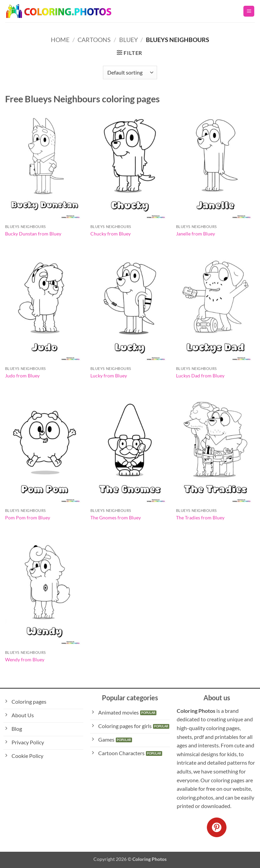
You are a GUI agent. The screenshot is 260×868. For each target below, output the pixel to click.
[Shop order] (130, 73)
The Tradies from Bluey (200, 518)
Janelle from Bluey (196, 234)
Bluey (128, 40)
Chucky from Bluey (111, 234)
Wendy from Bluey (25, 659)
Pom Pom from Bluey (28, 518)
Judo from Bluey (22, 376)
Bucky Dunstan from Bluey (33, 234)
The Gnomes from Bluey (116, 518)
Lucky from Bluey (109, 376)
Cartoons (94, 40)
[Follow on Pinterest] (217, 827)
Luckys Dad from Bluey (200, 376)
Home (60, 40)
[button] (249, 11)
